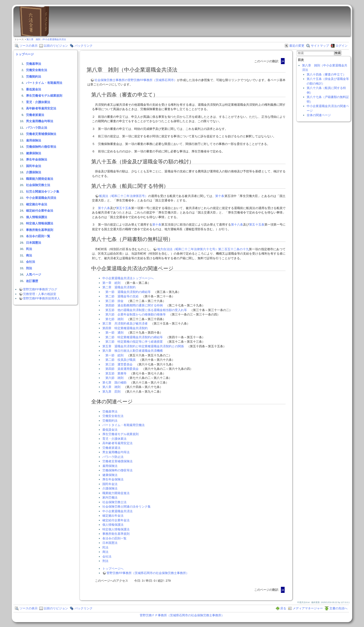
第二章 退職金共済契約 (119, 287)
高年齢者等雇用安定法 (41, 108)
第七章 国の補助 (114, 382)
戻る (283, 608)
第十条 (220, 196)
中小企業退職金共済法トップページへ (128, 278)
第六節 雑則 (114, 378)
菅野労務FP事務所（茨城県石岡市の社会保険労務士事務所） (148, 573)
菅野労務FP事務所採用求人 (42, 298)
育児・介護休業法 (38, 102)
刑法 (29, 268)
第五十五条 (124, 208)
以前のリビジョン (56, 46)
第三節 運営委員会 (119, 364)
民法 (29, 249)
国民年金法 (34, 166)
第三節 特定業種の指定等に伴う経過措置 (134, 342)
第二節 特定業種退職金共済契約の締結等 (134, 337)
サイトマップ (320, 46)
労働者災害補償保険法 (41, 134)
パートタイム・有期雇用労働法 (123, 425)
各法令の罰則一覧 (38, 236)
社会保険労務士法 (38, 185)
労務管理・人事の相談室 (40, 294)
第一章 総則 (111, 283)
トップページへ (113, 569)
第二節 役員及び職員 (120, 360)
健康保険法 (34, 153)
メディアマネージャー (308, 608)
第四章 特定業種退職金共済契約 (125, 328)
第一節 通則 (114, 333)
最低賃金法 (34, 89)
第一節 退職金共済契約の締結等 (128, 292)
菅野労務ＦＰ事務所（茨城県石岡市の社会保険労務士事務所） (182, 615)
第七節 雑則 (114, 319)
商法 (29, 255)
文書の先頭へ (338, 608)
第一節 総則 (114, 355)
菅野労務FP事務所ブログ (40, 289)
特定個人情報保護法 (40, 223)
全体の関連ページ (319, 115)
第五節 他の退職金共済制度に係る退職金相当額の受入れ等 (146, 310)
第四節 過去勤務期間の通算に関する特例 (134, 305)
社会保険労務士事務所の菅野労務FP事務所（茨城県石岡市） (136, 80)
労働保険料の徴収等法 (41, 147)
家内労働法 (110, 497)
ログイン (341, 46)
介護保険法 (34, 172)
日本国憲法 (34, 243)
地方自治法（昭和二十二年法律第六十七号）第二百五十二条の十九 (203, 249)
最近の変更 (297, 46)
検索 (338, 53)
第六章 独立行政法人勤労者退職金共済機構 (133, 351)
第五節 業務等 (116, 373)
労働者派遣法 (35, 115)
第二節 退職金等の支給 (122, 296)
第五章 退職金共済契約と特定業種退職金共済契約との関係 (143, 346)
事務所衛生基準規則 (40, 230)
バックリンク (84, 46)
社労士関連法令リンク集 (43, 192)
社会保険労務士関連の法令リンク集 (127, 507)
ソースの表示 (29, 46)
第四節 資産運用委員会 (122, 369)
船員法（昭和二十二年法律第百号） (124, 196)
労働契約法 (34, 77)
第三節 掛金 (114, 301)
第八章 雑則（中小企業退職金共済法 (46, 39)
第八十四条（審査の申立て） (326, 74)
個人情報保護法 (37, 217)
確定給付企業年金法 (40, 211)
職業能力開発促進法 (40, 179)
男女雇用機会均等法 (40, 121)
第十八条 (104, 208)
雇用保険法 (34, 140)
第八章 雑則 (111, 387)
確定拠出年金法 (37, 204)
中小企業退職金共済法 (41, 198)
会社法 (31, 262)
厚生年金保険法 (37, 159)
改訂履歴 (32, 281)
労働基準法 (34, 64)
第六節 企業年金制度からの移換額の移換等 (136, 314)
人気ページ (34, 274)
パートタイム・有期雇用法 (44, 83)
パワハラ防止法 (37, 128)
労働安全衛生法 (37, 70)
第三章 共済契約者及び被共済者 (125, 323)
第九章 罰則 (111, 392)
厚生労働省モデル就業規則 (44, 96)
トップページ (25, 54)
